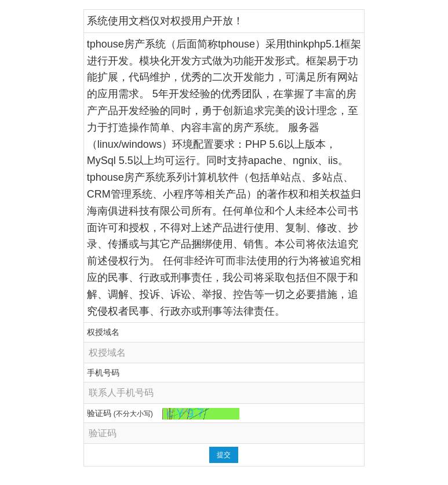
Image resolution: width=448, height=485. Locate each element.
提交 (224, 455)
